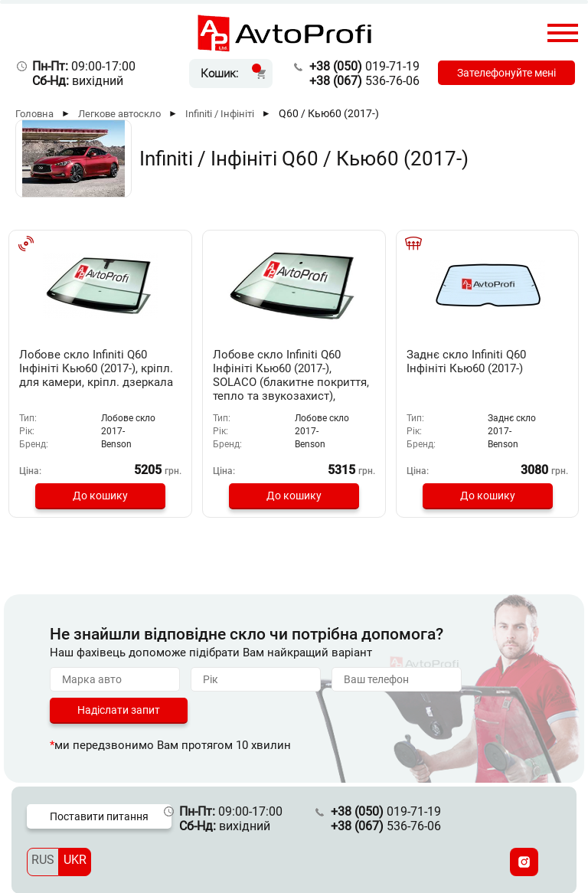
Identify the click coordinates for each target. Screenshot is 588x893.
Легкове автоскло (119, 114)
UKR (75, 859)
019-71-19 (359, 66)
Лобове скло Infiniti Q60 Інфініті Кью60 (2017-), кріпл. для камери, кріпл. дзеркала (96, 375)
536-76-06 (359, 81)
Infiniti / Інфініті (220, 114)
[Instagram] (524, 861)
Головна (34, 114)
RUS (43, 859)
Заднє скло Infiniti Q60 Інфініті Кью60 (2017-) (475, 361)
